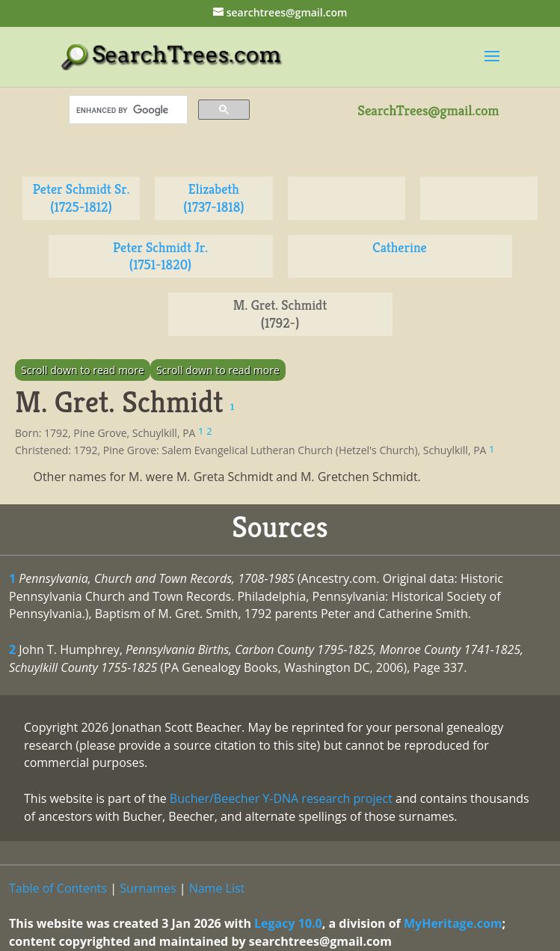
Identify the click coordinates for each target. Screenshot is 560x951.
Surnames (148, 888)
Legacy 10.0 (288, 923)
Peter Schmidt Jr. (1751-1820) (160, 256)
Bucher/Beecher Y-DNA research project (281, 798)
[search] (127, 110)
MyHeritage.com (453, 923)
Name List (217, 888)
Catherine (399, 247)
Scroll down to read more (83, 370)
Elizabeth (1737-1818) (213, 198)
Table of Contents (58, 888)
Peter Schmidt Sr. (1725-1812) (81, 198)
